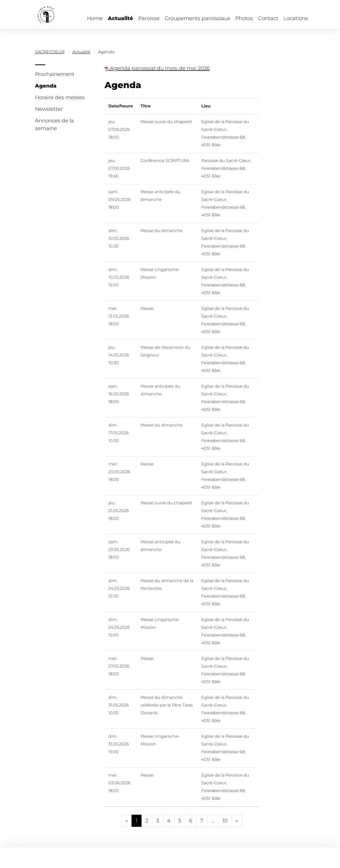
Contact (268, 18)
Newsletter (49, 109)
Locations (296, 18)
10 (225, 821)
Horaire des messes (60, 97)
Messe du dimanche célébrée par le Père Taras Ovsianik (167, 705)
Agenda (46, 86)
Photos (244, 18)
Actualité (120, 18)
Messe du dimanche (162, 231)
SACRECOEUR (50, 52)
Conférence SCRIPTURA (165, 161)
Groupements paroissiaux (197, 18)
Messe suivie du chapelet (166, 122)
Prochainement (55, 74)
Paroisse (149, 18)
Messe (147, 308)
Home (95, 18)
